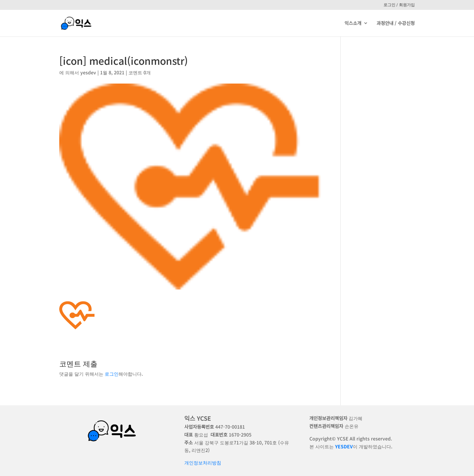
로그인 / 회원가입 (399, 5)
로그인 (112, 374)
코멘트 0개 (140, 72)
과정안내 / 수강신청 (396, 24)
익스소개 (353, 24)
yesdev (88, 72)
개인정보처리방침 (203, 463)
